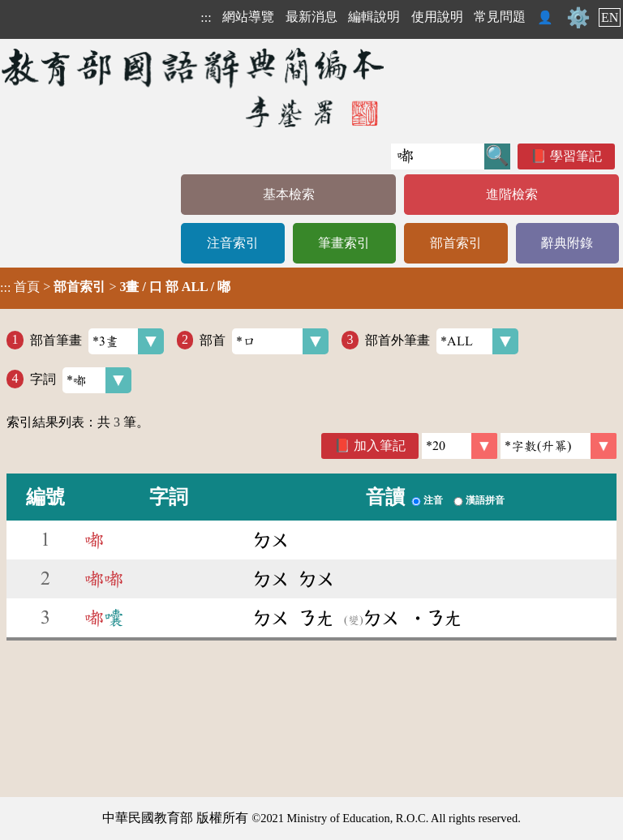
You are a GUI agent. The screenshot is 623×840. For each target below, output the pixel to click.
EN (610, 17)
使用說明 (437, 17)
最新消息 (311, 17)
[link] (559, 446)
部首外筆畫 (442, 341)
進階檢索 (512, 194)
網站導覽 (248, 17)
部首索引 (456, 243)
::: (206, 17)
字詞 (81, 380)
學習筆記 (576, 156)
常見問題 (500, 17)
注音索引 (233, 243)
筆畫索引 (344, 243)
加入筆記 (380, 446)
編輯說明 (374, 17)
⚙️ (578, 18)
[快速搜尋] (438, 156)
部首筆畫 (97, 341)
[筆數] (460, 446)
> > (115, 287)
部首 (264, 341)
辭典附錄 (567, 243)
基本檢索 (289, 194)
